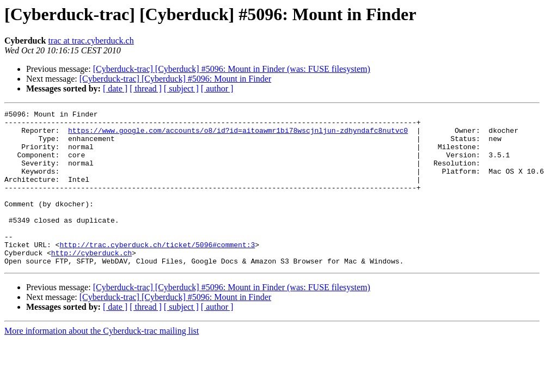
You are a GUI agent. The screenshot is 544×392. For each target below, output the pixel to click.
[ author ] (217, 88)
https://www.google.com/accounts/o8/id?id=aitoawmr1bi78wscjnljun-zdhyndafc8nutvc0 (238, 135)
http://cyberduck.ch (91, 282)
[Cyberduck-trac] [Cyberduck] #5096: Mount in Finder (175, 79)
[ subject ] (181, 88)
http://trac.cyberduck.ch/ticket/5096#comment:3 (157, 272)
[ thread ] (146, 88)
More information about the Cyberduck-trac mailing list (102, 362)
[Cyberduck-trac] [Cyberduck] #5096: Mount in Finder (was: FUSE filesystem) (232, 69)
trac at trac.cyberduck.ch (91, 41)
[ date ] (115, 88)
